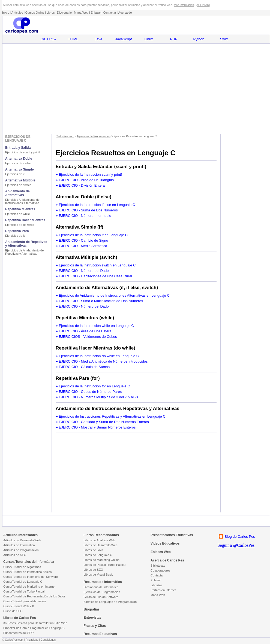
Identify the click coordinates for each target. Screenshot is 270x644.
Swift (224, 39)
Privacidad (32, 640)
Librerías (156, 585)
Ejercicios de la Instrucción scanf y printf (90, 174)
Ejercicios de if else (18, 163)
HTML (73, 39)
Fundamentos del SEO (18, 633)
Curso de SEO (13, 611)
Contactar (110, 13)
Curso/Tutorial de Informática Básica (28, 572)
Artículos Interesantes (20, 535)
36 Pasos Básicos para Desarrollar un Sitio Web (35, 623)
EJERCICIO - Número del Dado (84, 271)
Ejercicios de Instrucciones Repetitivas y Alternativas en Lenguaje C (112, 416)
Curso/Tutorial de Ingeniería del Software (31, 577)
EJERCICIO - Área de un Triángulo (86, 180)
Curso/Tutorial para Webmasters (25, 601)
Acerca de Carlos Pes (167, 560)
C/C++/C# (48, 39)
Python (199, 39)
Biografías (92, 609)
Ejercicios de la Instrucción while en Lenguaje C (96, 326)
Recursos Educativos (100, 634)
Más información (184, 5)
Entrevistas (93, 618)
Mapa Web (81, 13)
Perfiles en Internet (163, 590)
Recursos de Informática (103, 582)
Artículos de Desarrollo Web (22, 540)
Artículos (17, 13)
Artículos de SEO (15, 555)
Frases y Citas (95, 626)
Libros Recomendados (101, 535)
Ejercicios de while (17, 214)
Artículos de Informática (19, 545)
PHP (174, 39)
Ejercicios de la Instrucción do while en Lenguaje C (99, 356)
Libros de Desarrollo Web (101, 545)
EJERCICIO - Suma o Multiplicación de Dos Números (101, 301)
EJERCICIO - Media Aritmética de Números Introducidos (103, 361)
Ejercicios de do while (20, 225)
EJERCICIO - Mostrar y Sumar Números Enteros (97, 427)
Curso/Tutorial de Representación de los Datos (34, 596)
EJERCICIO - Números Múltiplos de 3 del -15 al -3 (98, 397)
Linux (148, 39)
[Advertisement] (136, 87)
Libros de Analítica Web (99, 540)
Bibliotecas (158, 566)
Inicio (6, 13)
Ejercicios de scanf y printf (23, 152)
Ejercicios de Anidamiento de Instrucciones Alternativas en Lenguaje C (114, 295)
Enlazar (96, 13)
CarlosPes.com (65, 136)
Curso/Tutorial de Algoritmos (22, 567)
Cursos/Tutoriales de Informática (29, 562)
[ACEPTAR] (203, 5)
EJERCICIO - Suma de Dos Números (88, 210)
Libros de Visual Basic (98, 575)
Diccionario (64, 13)
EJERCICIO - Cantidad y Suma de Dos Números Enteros (104, 422)
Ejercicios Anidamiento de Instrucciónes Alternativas (22, 201)
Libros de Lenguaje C (98, 555)
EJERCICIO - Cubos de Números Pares (90, 392)
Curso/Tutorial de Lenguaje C (23, 582)
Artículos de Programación (21, 550)
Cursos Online (35, 13)
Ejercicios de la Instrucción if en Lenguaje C (93, 235)
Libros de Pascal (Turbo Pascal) (105, 565)
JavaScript (124, 39)
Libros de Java (94, 550)
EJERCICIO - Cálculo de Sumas (84, 367)
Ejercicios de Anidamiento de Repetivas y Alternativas (24, 252)
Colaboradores (160, 570)
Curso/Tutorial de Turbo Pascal (24, 591)
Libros (51, 13)
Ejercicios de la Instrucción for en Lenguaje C (94, 386)
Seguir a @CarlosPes (236, 545)
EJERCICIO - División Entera (82, 185)
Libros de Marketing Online (102, 560)
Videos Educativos (165, 543)
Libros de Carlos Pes (19, 618)
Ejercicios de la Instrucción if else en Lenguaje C (97, 205)
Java (98, 39)
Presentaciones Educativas (172, 535)
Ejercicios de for (16, 236)
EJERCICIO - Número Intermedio (85, 216)
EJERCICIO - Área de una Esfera (85, 331)
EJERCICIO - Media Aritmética (83, 246)
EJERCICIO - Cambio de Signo (84, 240)
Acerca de (125, 13)
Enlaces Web (161, 552)
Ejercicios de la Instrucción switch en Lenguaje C (97, 265)
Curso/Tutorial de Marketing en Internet (29, 587)
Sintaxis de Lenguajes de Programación (110, 602)
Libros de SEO (94, 570)
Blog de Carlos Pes (240, 537)
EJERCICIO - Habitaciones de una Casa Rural (95, 276)
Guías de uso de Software (101, 597)
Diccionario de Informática (101, 587)
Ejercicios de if (15, 174)
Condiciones (48, 640)
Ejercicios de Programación (94, 136)
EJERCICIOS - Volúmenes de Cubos (88, 337)
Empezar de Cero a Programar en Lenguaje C (34, 628)
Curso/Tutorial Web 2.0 (19, 606)
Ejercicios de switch (18, 185)
